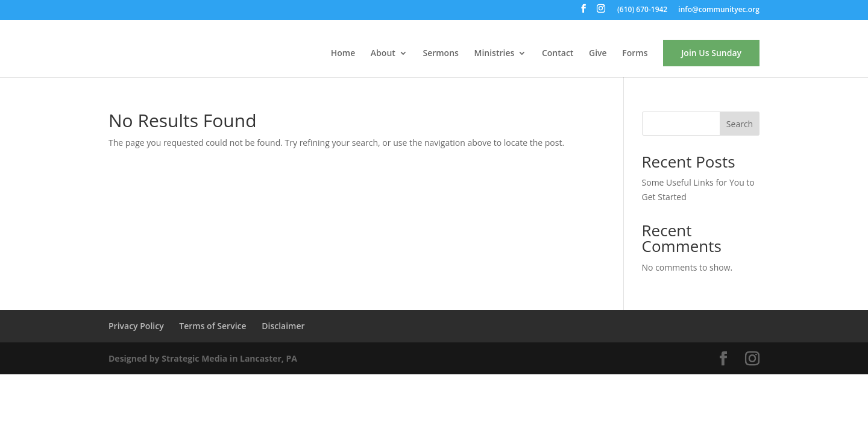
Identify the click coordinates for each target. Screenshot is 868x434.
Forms (635, 54)
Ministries (495, 54)
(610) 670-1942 (642, 10)
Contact (558, 54)
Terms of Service (212, 326)
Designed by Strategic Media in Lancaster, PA (203, 358)
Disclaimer (283, 326)
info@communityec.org (719, 10)
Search (740, 124)
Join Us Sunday (711, 53)
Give (598, 54)
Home (343, 54)
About (383, 54)
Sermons (440, 54)
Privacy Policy (136, 326)
